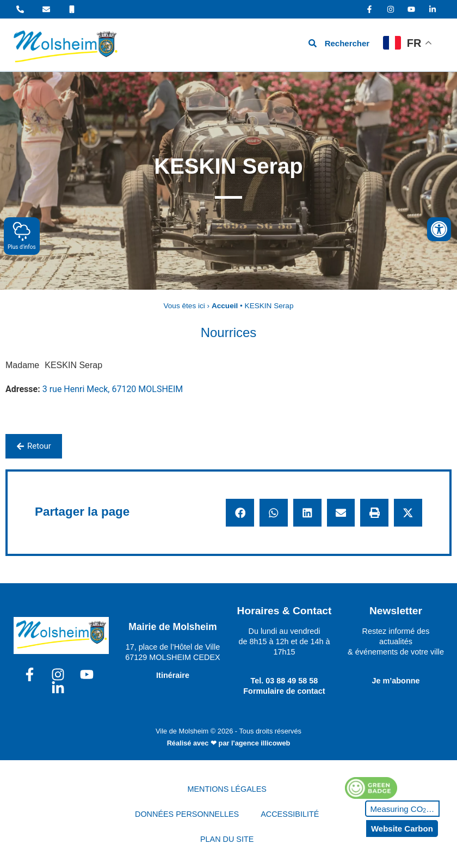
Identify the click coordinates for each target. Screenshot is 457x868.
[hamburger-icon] (276, 45)
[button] (240, 513)
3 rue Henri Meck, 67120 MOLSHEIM (113, 389)
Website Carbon (402, 829)
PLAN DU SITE (227, 839)
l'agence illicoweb (261, 743)
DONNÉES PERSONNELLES (187, 814)
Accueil (225, 306)
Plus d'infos (22, 236)
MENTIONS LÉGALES (227, 789)
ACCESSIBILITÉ (290, 814)
